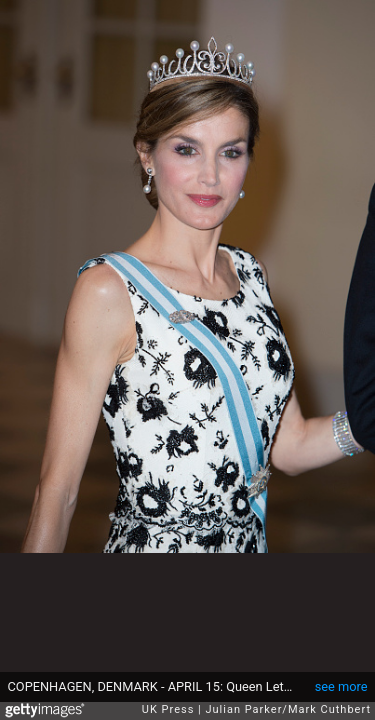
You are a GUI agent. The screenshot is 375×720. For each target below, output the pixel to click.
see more (341, 686)
